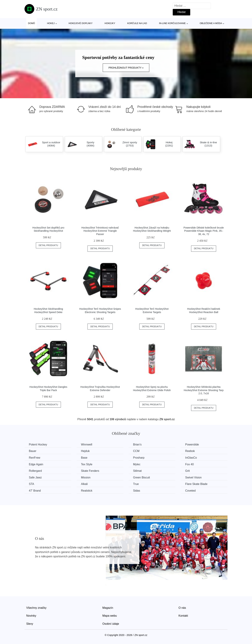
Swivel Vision (193, 477)
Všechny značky (36, 608)
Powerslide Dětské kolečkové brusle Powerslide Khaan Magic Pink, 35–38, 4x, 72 (204, 231)
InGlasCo (191, 458)
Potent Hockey (38, 445)
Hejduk (85, 451)
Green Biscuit (141, 477)
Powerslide (192, 445)
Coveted (190, 491)
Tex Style (87, 464)
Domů (31, 23)
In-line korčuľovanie (172, 23)
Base (84, 458)
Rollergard (35, 471)
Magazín (108, 608)
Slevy (30, 624)
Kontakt (183, 616)
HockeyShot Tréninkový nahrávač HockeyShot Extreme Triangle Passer (100, 231)
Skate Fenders (90, 471)
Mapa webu (110, 616)
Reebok (190, 451)
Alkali (84, 484)
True (136, 484)
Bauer (33, 451)
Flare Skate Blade (196, 484)
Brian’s (137, 445)
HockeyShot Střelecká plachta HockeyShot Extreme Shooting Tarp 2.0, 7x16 (204, 390)
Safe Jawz (35, 477)
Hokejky (110, 23)
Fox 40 (189, 464)
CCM (136, 451)
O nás (182, 608)
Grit (187, 471)
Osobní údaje (111, 624)
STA (31, 484)
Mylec (137, 464)
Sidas (136, 491)
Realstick (87, 491)
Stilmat (137, 471)
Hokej (51, 23)
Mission (86, 477)
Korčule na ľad (137, 23)
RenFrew (35, 458)
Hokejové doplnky (81, 23)
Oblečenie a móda (211, 23)
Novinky (31, 616)
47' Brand (35, 491)
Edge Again (36, 464)
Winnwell (87, 445)
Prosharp (139, 458)
